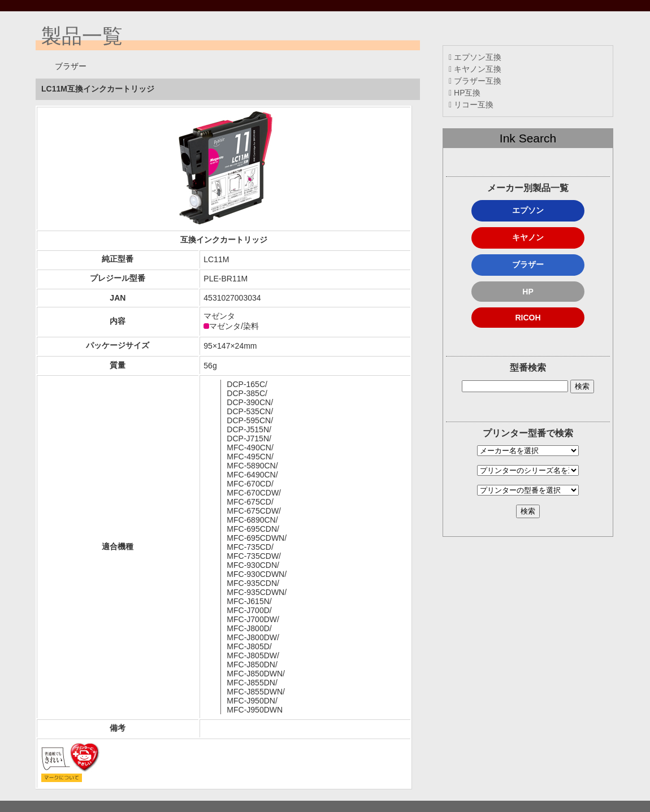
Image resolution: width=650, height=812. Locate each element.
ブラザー (528, 264)
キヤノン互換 (475, 69)
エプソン (528, 210)
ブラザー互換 (475, 81)
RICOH (528, 318)
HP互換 (465, 93)
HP (528, 292)
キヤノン (528, 237)
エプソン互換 (475, 57)
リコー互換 (471, 105)
